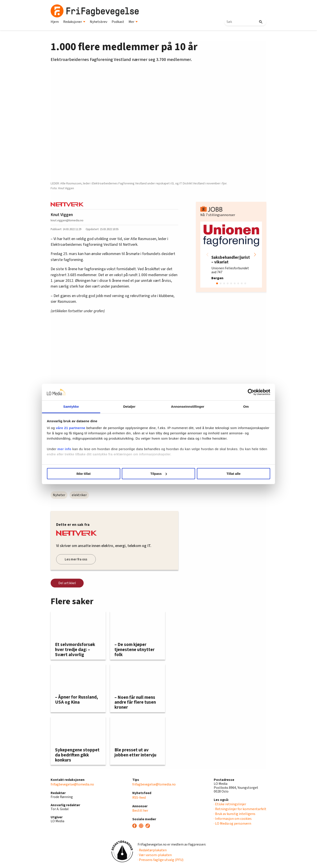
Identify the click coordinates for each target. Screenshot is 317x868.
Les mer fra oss (76, 559)
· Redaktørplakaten (152, 850)
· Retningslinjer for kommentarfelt (240, 809)
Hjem (55, 22)
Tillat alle (222, 474)
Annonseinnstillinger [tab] (183, 406)
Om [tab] (233, 406)
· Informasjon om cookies (233, 819)
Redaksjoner (74, 22)
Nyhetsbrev (99, 22)
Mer (133, 22)
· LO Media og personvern (232, 824)
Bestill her (140, 811)
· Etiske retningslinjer (230, 804)
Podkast (118, 22)
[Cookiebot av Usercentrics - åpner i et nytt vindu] (233, 392)
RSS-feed (139, 798)
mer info (82, 454)
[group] (231, 255)
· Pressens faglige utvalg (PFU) (160, 860)
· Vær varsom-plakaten (155, 855)
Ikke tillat (95, 474)
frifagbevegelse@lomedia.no (72, 784)
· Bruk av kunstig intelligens (235, 814)
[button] (255, 255)
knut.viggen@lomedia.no (67, 220)
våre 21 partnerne (88, 428)
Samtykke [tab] (84, 406)
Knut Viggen (62, 215)
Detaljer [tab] (134, 406)
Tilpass (159, 474)
